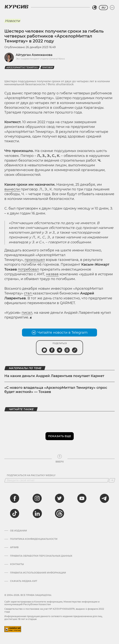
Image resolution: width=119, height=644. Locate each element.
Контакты (17, 564)
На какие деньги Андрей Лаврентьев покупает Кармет (54, 376)
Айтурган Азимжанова (34, 55)
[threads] (60, 513)
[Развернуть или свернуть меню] (112, 8)
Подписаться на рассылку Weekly (31, 475)
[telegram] (104, 498)
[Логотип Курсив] (16, 7)
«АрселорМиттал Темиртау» (22, 68)
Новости (12, 21)
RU (103, 8)
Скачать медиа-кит (24, 581)
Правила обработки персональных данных (41, 556)
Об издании (18, 531)
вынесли (13, 189)
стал (28, 293)
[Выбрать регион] (95, 8)
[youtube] (82, 498)
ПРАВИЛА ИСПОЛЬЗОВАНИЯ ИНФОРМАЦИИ (38, 573)
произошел (35, 260)
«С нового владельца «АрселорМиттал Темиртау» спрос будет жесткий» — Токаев (56, 390)
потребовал (28, 269)
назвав (52, 274)
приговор (47, 68)
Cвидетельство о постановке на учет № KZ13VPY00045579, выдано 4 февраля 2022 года (54, 610)
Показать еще (60, 436)
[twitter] (60, 498)
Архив (14, 547)
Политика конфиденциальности (34, 539)
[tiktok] (15, 513)
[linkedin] (37, 513)
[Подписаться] (112, 480)
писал (27, 313)
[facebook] (15, 498)
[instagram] (37, 498)
